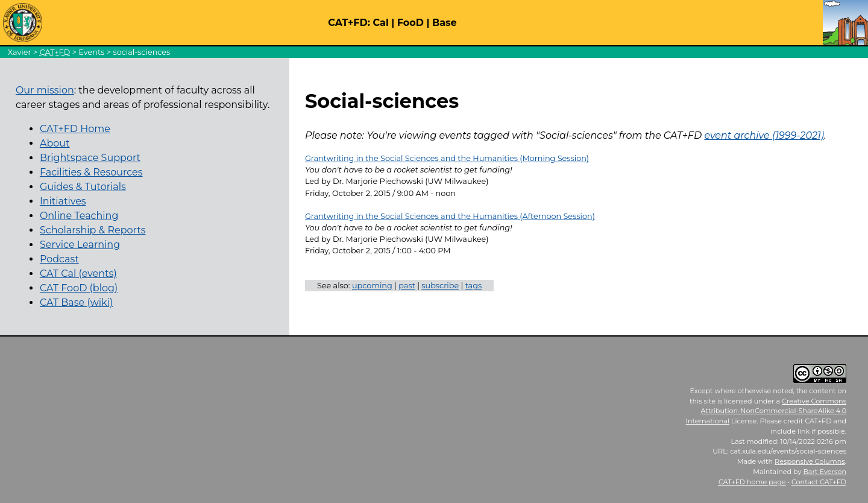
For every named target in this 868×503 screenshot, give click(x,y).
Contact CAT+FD (819, 482)
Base (445, 23)
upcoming (372, 286)
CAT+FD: (349, 23)
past (407, 286)
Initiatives (63, 201)
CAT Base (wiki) (76, 302)
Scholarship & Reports (93, 230)
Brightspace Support (90, 158)
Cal (380, 23)
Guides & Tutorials (83, 187)
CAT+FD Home (75, 129)
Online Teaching (79, 216)
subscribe (440, 286)
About (55, 143)
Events (91, 52)
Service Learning (80, 245)
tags (474, 286)
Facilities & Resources (91, 172)
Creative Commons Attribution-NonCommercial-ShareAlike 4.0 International (766, 411)
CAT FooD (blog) (79, 288)
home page (752, 482)
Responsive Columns (810, 461)
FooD (410, 23)
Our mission (45, 90)
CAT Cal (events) (78, 274)
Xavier (20, 52)
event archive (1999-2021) (764, 135)
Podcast (59, 259)
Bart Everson (825, 472)
